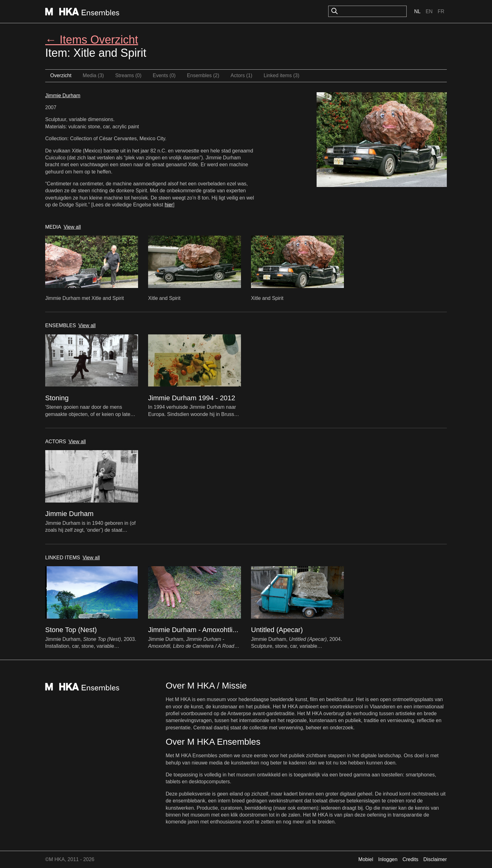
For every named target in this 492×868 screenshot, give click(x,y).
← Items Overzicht (92, 40)
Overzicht (61, 75)
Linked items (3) (281, 75)
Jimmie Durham (63, 96)
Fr (441, 11)
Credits (411, 859)
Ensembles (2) (203, 75)
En (429, 11)
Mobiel (366, 859)
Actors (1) (241, 75)
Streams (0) (128, 75)
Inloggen (388, 859)
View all (72, 227)
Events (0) (164, 75)
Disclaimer (435, 859)
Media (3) (94, 75)
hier (169, 205)
